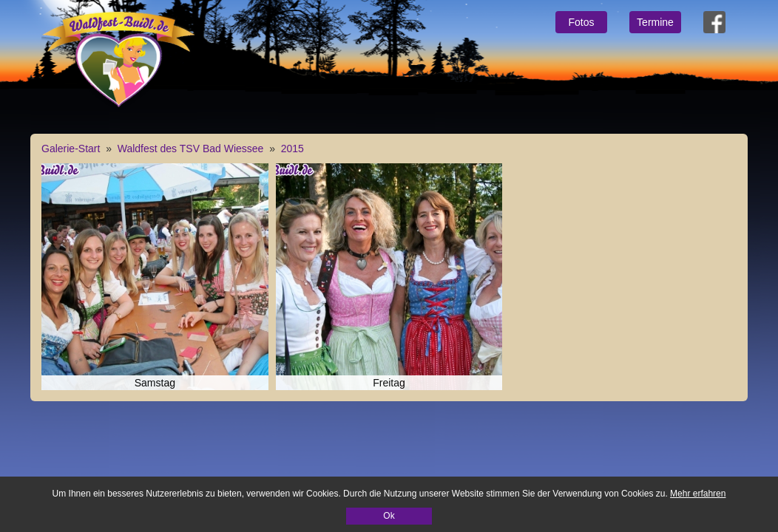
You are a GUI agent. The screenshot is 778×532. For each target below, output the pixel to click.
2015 (292, 149)
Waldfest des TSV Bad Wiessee (191, 149)
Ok (389, 516)
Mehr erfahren (698, 494)
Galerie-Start (71, 149)
